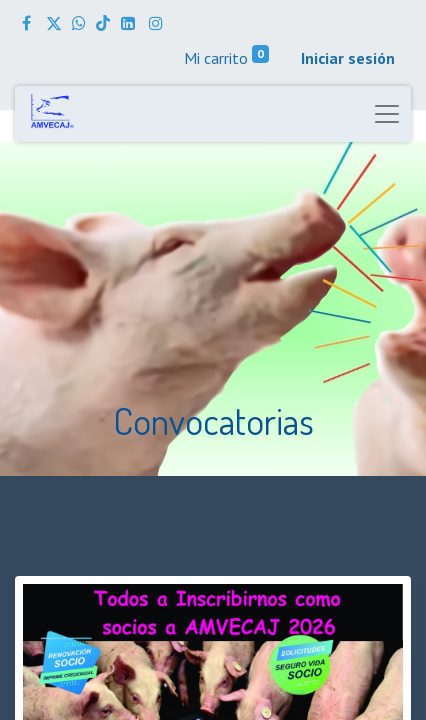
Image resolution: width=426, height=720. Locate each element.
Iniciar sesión (348, 58)
